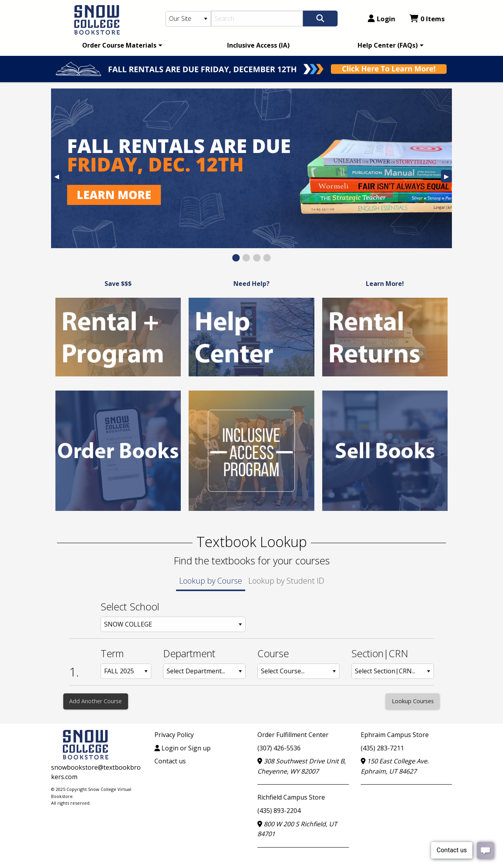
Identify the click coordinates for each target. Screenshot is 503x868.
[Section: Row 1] (393, 671)
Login (382, 19)
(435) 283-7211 (382, 748)
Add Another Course (95, 701)
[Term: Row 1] (126, 671)
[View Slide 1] (236, 258)
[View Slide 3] (257, 258)
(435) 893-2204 (279, 811)
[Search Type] (188, 19)
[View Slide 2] (246, 258)
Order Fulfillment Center (293, 735)
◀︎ (58, 177)
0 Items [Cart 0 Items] (427, 19)
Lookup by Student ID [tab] (286, 581)
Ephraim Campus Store (395, 735)
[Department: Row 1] (204, 671)
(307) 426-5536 (279, 748)
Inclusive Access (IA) (258, 45)
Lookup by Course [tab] (211, 581)
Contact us (170, 761)
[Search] (257, 18)
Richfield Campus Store (291, 797)
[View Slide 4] (267, 258)
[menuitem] (121, 45)
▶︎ (448, 177)
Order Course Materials (119, 45)
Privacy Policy (174, 735)
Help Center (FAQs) (388, 45)
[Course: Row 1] (299, 671)
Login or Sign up (183, 748)
